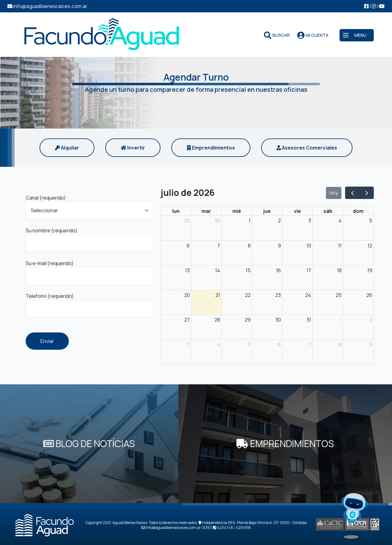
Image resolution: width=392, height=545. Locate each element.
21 (218, 295)
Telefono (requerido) (50, 296)
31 (309, 320)
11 (340, 246)
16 (278, 270)
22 (248, 295)
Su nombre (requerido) (52, 230)
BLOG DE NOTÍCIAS (89, 444)
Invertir (133, 148)
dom (358, 211)
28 (217, 320)
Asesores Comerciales (307, 148)
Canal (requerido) (46, 198)
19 (370, 270)
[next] (367, 193)
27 (187, 320)
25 (339, 295)
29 (187, 221)
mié (237, 211)
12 (370, 246)
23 (278, 295)
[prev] (352, 193)
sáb (328, 211)
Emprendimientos (211, 148)
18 (339, 270)
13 (188, 270)
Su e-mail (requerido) (50, 263)
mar (206, 211)
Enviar (47, 341)
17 (309, 270)
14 (218, 270)
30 (217, 221)
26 (369, 295)
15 (248, 270)
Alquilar (67, 148)
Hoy (334, 193)
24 (308, 295)
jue (267, 211)
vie (297, 211)
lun (176, 211)
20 (187, 295)
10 (309, 246)
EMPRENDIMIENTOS (285, 444)
